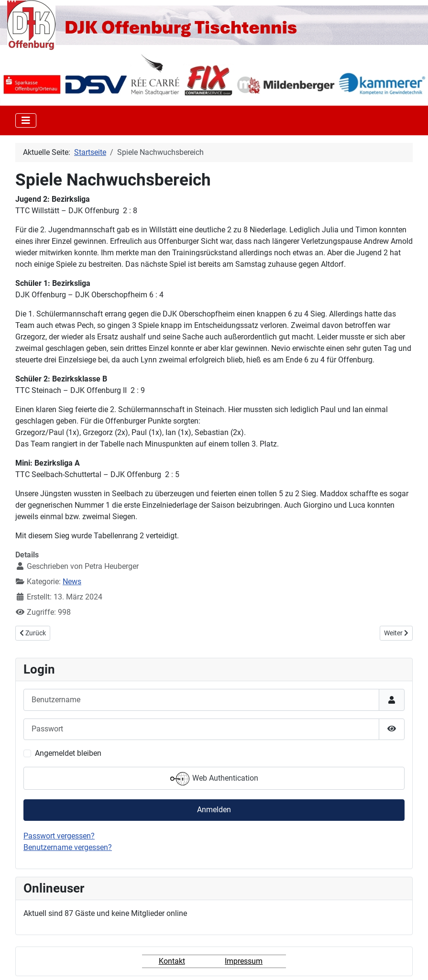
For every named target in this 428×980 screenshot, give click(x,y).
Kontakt (172, 961)
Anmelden (214, 810)
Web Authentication (214, 779)
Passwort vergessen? (59, 836)
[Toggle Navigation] (26, 120)
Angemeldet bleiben (68, 753)
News (72, 582)
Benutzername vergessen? (68, 847)
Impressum (244, 961)
